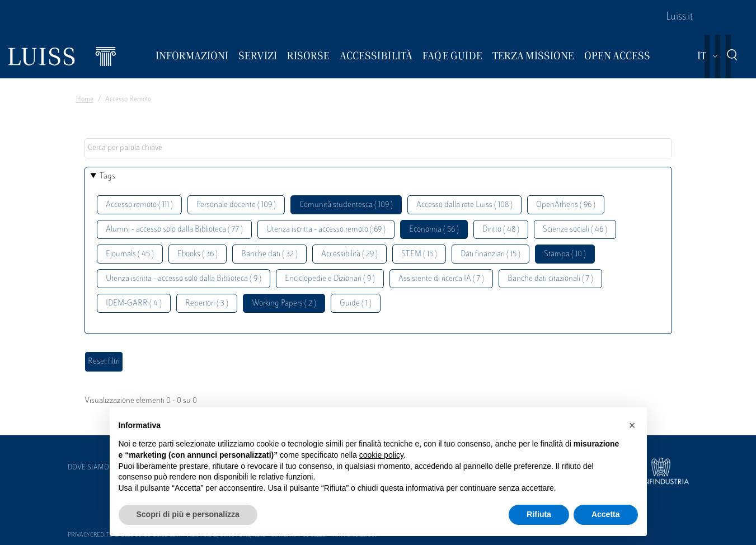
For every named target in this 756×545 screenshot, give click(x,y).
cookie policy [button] (381, 455)
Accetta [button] (606, 514)
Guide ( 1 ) (356, 304)
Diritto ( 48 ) (501, 230)
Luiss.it (679, 17)
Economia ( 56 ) (434, 230)
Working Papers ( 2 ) (284, 304)
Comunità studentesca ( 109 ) (346, 205)
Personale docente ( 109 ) (236, 205)
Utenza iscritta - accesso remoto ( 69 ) (326, 230)
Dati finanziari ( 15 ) (490, 254)
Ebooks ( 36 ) (198, 254)
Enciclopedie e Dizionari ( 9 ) (330, 279)
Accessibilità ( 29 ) (349, 254)
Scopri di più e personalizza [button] (188, 514)
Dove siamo (88, 468)
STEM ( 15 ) (419, 254)
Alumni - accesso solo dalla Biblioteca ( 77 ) (174, 230)
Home (85, 100)
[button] (632, 425)
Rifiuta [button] (539, 514)
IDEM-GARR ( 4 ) (134, 304)
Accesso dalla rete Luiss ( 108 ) (464, 205)
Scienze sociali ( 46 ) (575, 230)
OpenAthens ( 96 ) (566, 205)
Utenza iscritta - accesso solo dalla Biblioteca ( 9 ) (184, 279)
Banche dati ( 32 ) (269, 254)
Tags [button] (107, 177)
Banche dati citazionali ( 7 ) (550, 279)
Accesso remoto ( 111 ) (139, 205)
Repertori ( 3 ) (207, 304)
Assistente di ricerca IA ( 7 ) (441, 279)
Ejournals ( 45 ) (130, 254)
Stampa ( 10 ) (565, 254)
